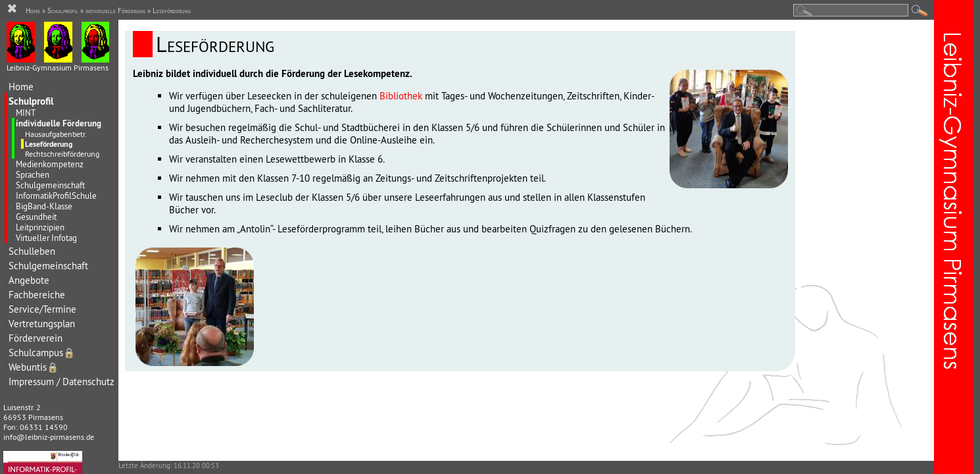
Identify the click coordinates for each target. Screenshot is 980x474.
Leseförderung (49, 144)
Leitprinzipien (40, 227)
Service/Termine (42, 309)
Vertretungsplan (42, 324)
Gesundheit (36, 217)
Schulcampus (42, 353)
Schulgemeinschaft (50, 185)
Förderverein (36, 338)
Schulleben (32, 251)
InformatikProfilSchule (56, 196)
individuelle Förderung (59, 123)
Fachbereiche (37, 295)
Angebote (29, 280)
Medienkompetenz (50, 164)
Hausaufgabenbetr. (56, 134)
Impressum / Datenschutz (61, 382)
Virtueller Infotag (46, 238)
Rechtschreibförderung (62, 154)
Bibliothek (401, 96)
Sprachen (33, 174)
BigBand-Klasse (44, 206)
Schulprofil (31, 101)
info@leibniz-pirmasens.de (49, 437)
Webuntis (34, 367)
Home (21, 87)
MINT (26, 113)
